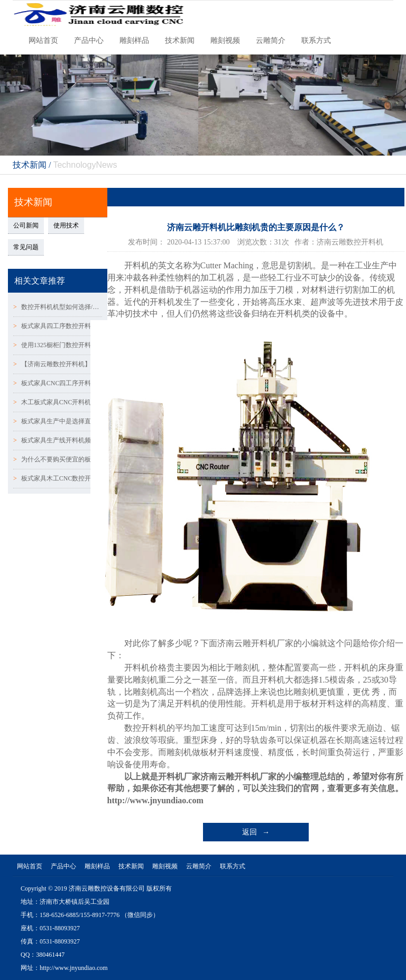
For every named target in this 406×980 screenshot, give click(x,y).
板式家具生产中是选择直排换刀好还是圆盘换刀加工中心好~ (58, 421)
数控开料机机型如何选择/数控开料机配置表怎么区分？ (58, 307)
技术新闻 (180, 40)
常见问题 (26, 247)
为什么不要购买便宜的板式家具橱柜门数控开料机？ (58, 459)
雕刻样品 (134, 40)
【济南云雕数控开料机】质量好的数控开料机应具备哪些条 (58, 364)
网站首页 (43, 40)
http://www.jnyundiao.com (155, 800)
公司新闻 (26, 225)
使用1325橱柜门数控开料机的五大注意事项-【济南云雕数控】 (58, 345)
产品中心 (89, 40)
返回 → (256, 832)
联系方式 (316, 40)
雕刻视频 (225, 40)
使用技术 (66, 225)
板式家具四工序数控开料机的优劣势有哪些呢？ (58, 326)
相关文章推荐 (40, 281)
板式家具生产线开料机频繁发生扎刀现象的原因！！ (58, 440)
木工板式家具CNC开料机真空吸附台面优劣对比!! (58, 402)
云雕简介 (271, 40)
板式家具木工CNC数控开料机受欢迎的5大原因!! (58, 478)
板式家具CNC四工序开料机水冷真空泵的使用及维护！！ (58, 383)
